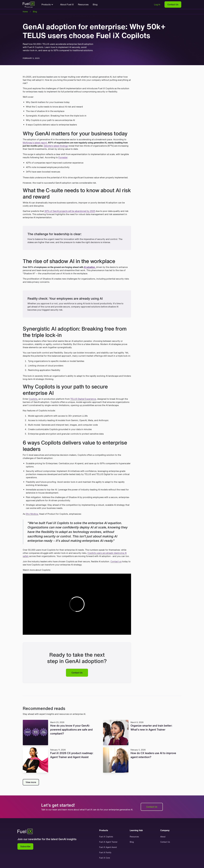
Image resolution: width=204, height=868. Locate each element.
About (163, 837)
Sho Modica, (32, 514)
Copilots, (33, 399)
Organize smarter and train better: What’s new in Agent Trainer (151, 728)
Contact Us (173, 4)
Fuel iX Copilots (106, 837)
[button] (47, 4)
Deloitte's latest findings (56, 146)
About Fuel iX (67, 4)
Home (25, 12)
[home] (29, 5)
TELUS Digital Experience (83, 399)
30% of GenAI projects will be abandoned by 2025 (70, 211)
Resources (83, 4)
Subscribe (25, 846)
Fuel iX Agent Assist (108, 847)
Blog (95, 4)
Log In (157, 4)
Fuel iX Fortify (105, 852)
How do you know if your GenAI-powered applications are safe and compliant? (71, 730)
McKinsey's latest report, (35, 143)
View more (31, 782)
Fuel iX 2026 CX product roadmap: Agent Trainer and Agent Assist (72, 755)
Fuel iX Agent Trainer (108, 842)
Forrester (63, 157)
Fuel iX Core (105, 858)
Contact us (116, 561)
